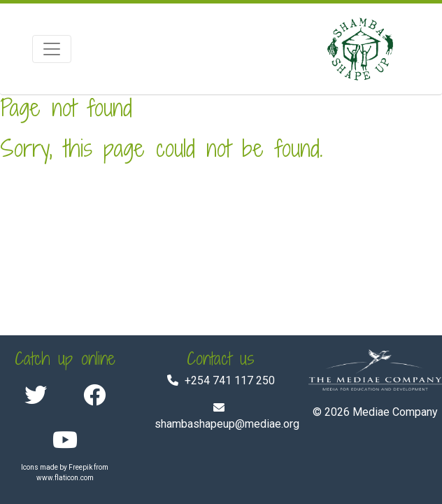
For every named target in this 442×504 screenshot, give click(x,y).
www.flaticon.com (65, 478)
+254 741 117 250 (230, 380)
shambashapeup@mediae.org (227, 424)
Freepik (80, 467)
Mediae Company (395, 412)
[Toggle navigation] (52, 49)
